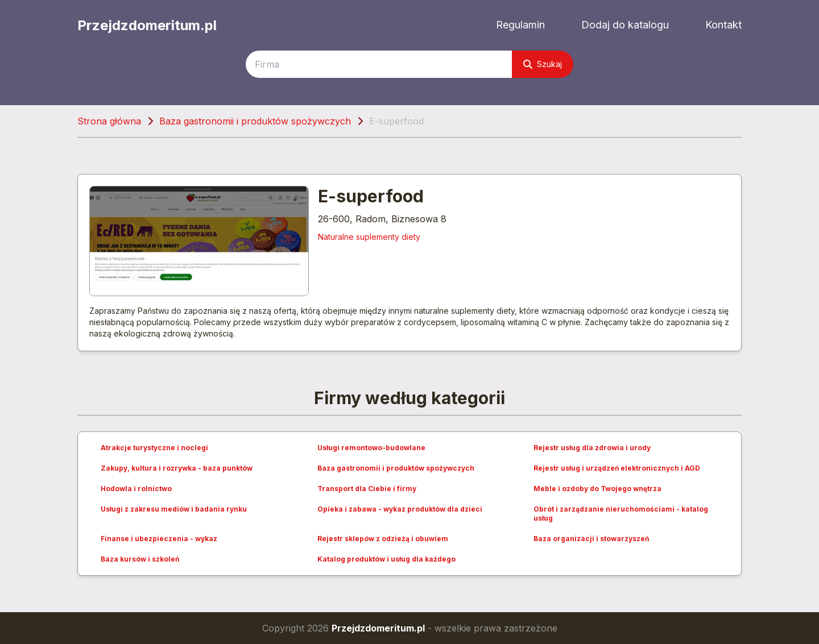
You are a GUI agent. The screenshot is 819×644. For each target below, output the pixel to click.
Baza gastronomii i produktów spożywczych (255, 121)
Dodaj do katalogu (625, 25)
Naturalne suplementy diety (369, 237)
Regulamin (520, 25)
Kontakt (723, 25)
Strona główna (109, 121)
